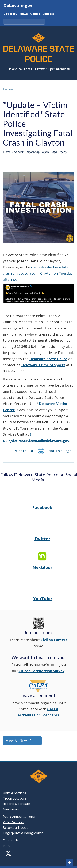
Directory (10, 14)
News (24, 14)
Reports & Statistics (17, 804)
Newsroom (11, 809)
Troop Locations (15, 798)
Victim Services (13, 822)
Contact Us (11, 840)
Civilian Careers (54, 640)
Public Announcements (19, 817)
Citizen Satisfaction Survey (42, 671)
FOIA (6, 846)
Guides (35, 14)
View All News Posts (22, 741)
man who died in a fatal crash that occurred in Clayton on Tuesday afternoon (38, 273)
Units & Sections (15, 793)
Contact (48, 14)
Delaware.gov (18, 5)
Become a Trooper (16, 828)
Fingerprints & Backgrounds (23, 833)
